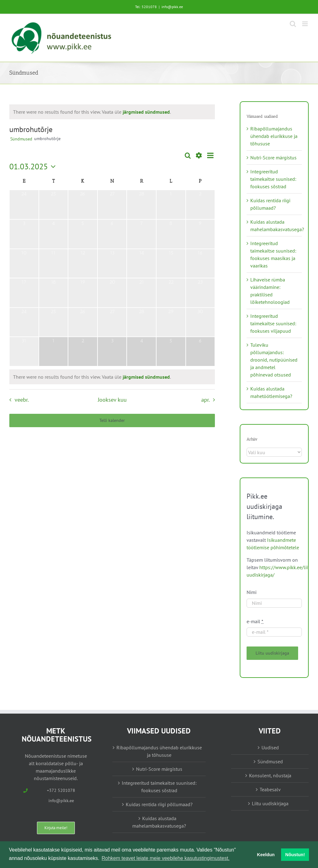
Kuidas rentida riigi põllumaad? (159, 804)
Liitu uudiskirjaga (270, 803)
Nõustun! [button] (295, 855)
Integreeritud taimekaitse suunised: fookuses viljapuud (273, 323)
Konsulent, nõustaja (270, 775)
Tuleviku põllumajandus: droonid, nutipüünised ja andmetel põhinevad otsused (274, 360)
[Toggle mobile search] (293, 24)
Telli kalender (112, 420)
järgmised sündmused (146, 112)
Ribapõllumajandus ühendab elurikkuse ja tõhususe (274, 136)
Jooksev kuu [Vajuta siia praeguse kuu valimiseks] (112, 400)
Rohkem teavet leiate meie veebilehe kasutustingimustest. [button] (166, 858)
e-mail (255, 621)
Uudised (270, 747)
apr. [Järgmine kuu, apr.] (206, 400)
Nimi (252, 592)
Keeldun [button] (266, 855)
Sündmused (21, 139)
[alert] (92, 112)
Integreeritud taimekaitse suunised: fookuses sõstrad (273, 179)
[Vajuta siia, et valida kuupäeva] (34, 167)
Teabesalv (270, 789)
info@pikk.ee (172, 7)
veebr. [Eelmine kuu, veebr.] (22, 400)
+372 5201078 (61, 790)
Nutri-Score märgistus (273, 158)
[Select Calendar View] (210, 155)
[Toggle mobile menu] (305, 24)
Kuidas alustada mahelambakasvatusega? (159, 822)
